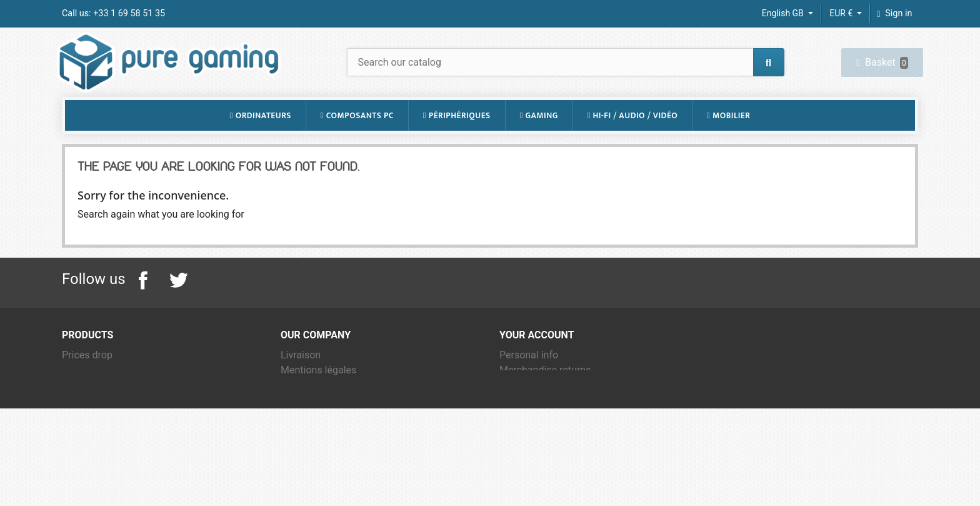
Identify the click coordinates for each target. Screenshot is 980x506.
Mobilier (728, 138)
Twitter (178, 303)
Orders (514, 408)
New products (93, 393)
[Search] (566, 73)
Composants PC (357, 138)
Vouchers (520, 453)
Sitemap (299, 453)
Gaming (539, 138)
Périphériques (457, 138)
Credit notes (526, 423)
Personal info (529, 378)
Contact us (305, 438)
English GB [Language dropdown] (784, 13)
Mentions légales (318, 393)
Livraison (301, 378)
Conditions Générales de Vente (349, 408)
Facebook (143, 303)
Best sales (85, 408)
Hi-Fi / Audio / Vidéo (632, 138)
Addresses (523, 438)
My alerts (520, 468)
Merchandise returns (545, 393)
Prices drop (87, 378)
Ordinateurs (261, 138)
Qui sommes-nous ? (325, 423)
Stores (295, 468)
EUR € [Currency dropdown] (842, 13)
